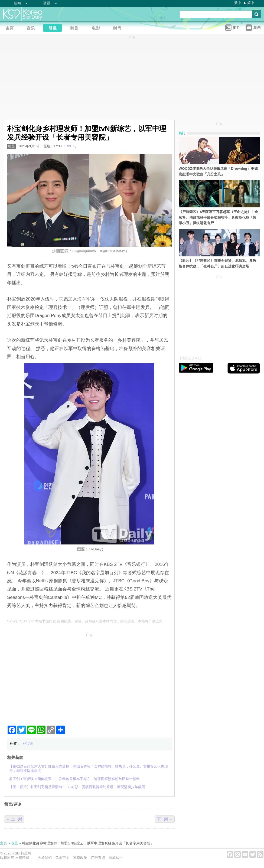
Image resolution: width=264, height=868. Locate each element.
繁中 (238, 3)
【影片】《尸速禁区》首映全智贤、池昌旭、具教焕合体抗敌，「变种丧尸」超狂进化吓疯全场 (217, 263)
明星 (11, 146)
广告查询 (98, 858)
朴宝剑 (28, 744)
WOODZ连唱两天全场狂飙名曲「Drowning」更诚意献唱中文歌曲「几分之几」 (218, 171)
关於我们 (45, 858)
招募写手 (116, 858)
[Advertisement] (89, 677)
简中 (251, 3)
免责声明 (62, 858)
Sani (67, 146)
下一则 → (165, 819)
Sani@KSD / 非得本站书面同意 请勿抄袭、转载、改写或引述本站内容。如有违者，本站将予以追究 (85, 621)
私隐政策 (80, 858)
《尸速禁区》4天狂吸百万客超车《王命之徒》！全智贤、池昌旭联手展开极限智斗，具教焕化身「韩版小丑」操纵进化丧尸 (218, 218)
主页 (4, 843)
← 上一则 (14, 819)
